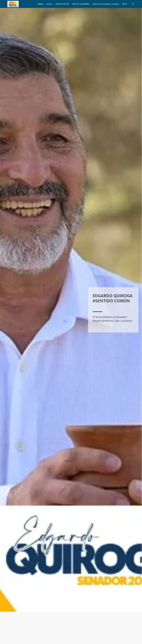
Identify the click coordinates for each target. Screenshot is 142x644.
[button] (133, 4)
